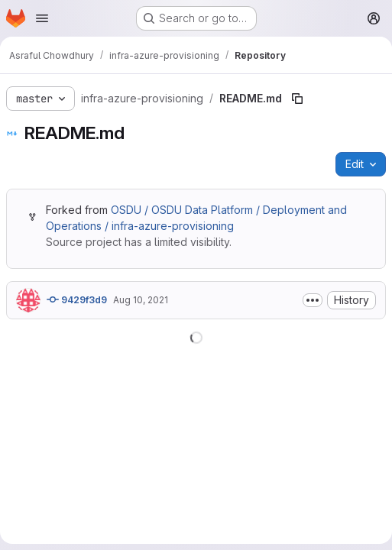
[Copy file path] (297, 99)
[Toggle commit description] (313, 300)
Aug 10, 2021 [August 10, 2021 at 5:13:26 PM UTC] (141, 300)
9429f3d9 (77, 299)
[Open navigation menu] (42, 18)
